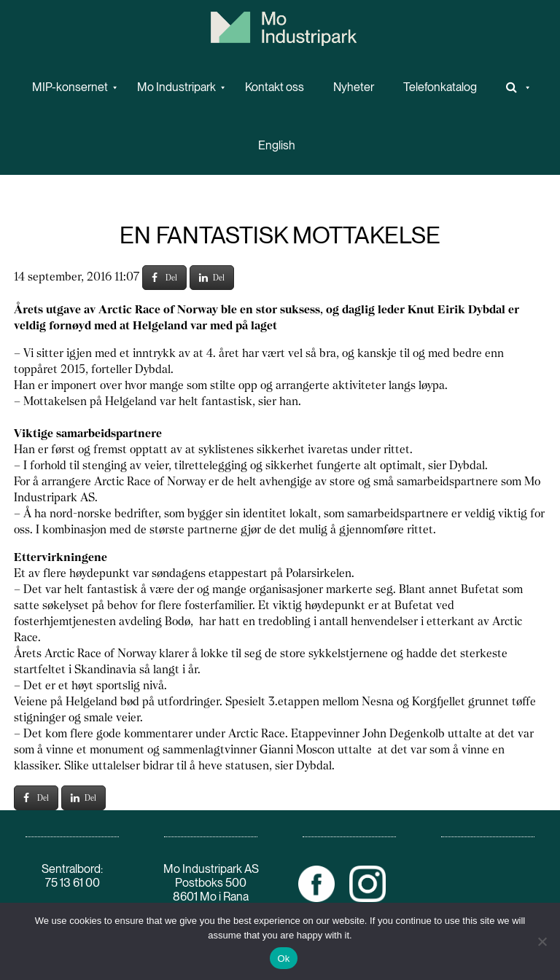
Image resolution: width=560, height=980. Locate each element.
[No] (542, 941)
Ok (283, 959)
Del (164, 278)
